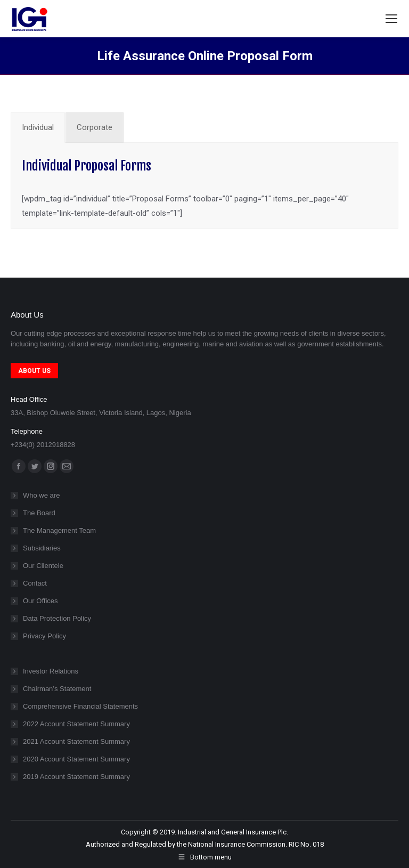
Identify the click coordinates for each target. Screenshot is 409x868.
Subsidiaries (42, 548)
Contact (35, 583)
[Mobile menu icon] (391, 19)
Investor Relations (51, 671)
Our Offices (40, 601)
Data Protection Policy (57, 618)
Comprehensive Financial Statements (80, 706)
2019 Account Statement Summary (76, 777)
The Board (39, 513)
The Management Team (59, 530)
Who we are (41, 495)
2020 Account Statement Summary (76, 759)
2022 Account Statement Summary (76, 724)
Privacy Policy (44, 636)
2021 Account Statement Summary (76, 741)
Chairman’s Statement (57, 689)
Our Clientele (43, 566)
